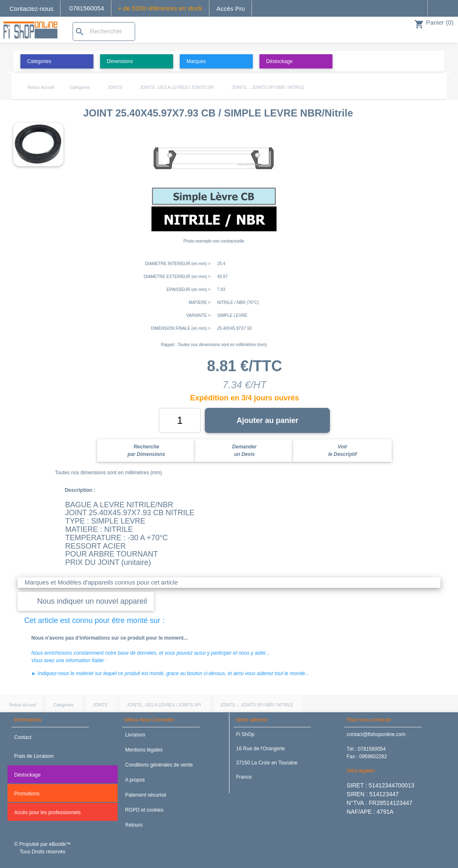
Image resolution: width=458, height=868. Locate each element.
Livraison (135, 735)
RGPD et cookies (144, 810)
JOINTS (115, 87)
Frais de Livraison (34, 756)
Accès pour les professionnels (47, 812)
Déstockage (27, 775)
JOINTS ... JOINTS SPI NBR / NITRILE (268, 87)
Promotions (27, 794)
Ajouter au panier (267, 420)
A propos (135, 780)
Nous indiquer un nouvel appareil (92, 601)
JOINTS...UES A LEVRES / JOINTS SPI (177, 87)
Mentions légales (144, 750)
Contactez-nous (31, 9)
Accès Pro (231, 9)
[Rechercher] (104, 32)
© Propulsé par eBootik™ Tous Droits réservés (43, 848)
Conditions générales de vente (159, 765)
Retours (134, 825)
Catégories (80, 87)
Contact (23, 737)
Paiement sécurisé (146, 795)
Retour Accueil (41, 87)
